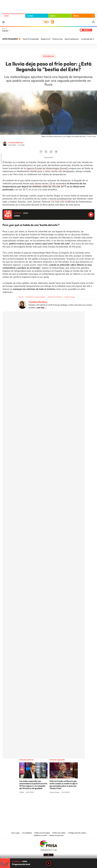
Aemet (21, 297)
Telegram (56, 152)
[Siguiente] (93, 39)
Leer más (40, 308)
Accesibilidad (27, 833)
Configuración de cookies (77, 833)
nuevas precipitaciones (61, 199)
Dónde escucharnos (56, 835)
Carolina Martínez (16, 143)
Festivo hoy (57, 39)
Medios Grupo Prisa (49, 850)
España (5, 31)
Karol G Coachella (31, 39)
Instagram (33, 802)
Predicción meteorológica (35, 297)
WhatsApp (51, 152)
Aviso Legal (15, 833)
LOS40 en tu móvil (40, 835)
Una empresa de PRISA (48, 844)
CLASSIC (30, 16)
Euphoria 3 (46, 39)
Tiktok (38, 802)
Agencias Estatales (55, 297)
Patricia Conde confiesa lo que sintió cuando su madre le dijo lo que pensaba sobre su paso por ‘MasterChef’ (64, 785)
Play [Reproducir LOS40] (48, 863)
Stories (64, 802)
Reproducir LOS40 (91, 215)
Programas (48, 56)
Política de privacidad (42, 833)
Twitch (59, 802)
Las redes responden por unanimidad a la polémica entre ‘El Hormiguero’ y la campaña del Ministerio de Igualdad (33, 785)
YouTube (43, 802)
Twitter (46, 152)
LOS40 (6, 16)
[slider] (48, 858)
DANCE (53, 16)
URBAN (76, 16)
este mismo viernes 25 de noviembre (48, 183)
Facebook (41, 152)
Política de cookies (59, 833)
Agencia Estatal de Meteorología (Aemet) (47, 168)
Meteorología (70, 297)
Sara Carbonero (72, 39)
